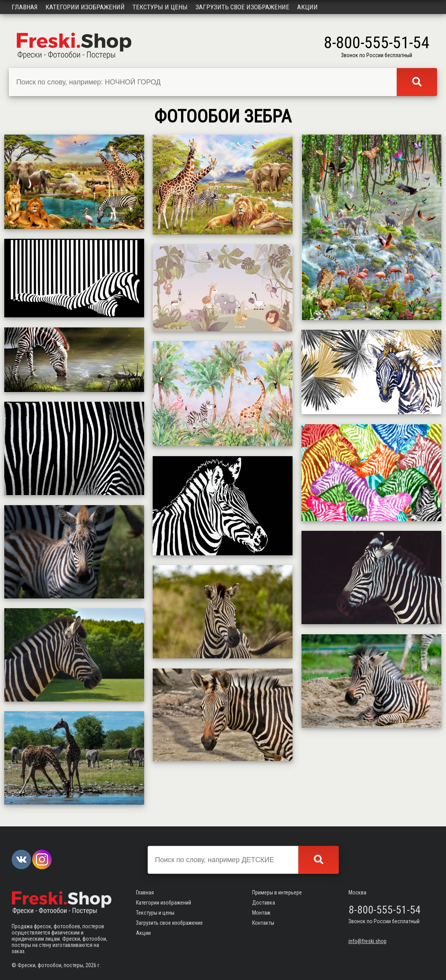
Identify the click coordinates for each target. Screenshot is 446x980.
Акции (307, 7)
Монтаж (261, 913)
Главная (25, 7)
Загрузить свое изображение (242, 7)
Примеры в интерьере (277, 892)
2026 (91, 965)
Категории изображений (85, 7)
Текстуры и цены (160, 7)
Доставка (264, 903)
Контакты (263, 923)
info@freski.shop (368, 941)
